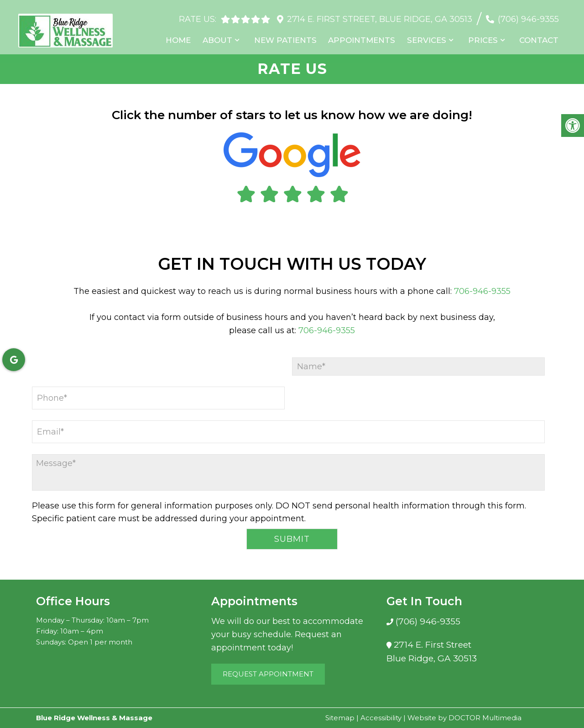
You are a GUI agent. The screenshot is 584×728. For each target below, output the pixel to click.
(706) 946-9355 (528, 15)
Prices (485, 36)
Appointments (366, 36)
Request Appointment (268, 674)
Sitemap (340, 718)
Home (186, 36)
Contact (540, 36)
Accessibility (381, 718)
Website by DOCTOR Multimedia (464, 718)
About (224, 36)
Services (430, 36)
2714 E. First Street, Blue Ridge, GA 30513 (380, 15)
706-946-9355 (482, 291)
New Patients (291, 36)
